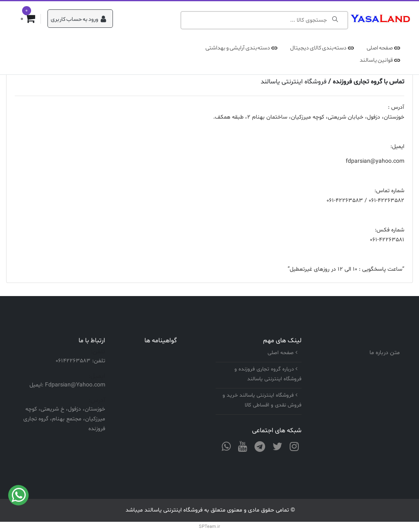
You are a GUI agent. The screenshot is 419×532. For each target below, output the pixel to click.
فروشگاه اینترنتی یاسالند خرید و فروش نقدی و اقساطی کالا (262, 400)
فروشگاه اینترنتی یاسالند (294, 82)
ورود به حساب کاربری (78, 19)
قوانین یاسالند (376, 60)
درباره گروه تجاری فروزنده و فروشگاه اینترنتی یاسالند (268, 374)
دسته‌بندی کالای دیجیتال (318, 48)
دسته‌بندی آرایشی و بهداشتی (238, 48)
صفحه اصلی (380, 48)
